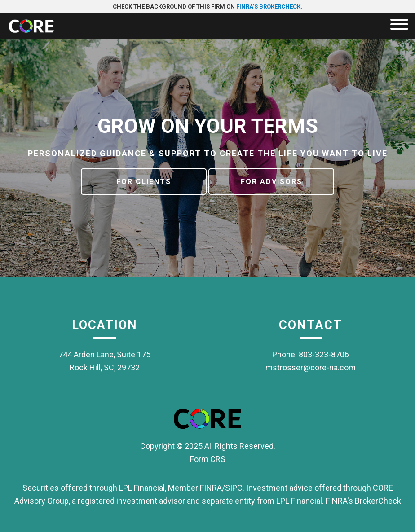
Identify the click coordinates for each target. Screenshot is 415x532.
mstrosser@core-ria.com (311, 367)
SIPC (234, 488)
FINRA (211, 488)
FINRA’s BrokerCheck (268, 7)
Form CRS (208, 459)
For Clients (144, 182)
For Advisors (272, 182)
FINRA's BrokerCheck (363, 501)
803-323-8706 (324, 354)
